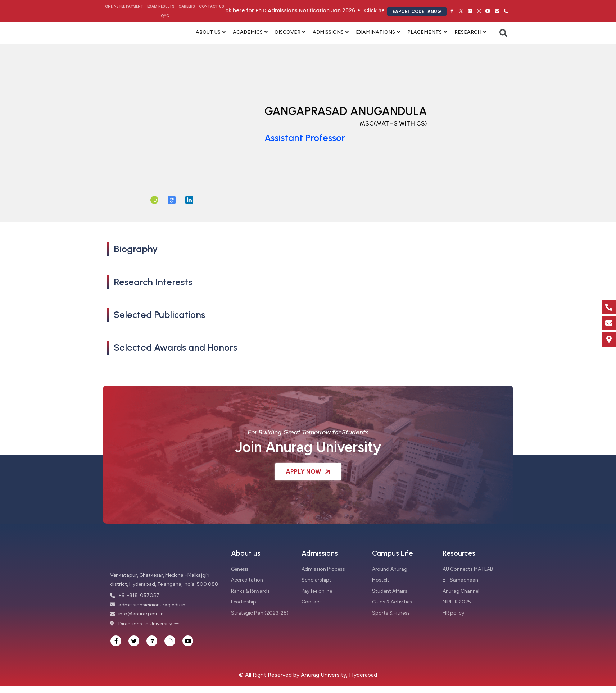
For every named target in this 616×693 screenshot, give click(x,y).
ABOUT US (208, 32)
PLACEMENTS (425, 32)
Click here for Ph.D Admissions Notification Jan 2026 (304, 10)
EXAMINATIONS (375, 32)
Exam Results (161, 6)
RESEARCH (468, 32)
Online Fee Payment (124, 6)
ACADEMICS (248, 32)
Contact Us (212, 6)
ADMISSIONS (328, 32)
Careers (187, 6)
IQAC (164, 16)
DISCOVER (288, 32)
